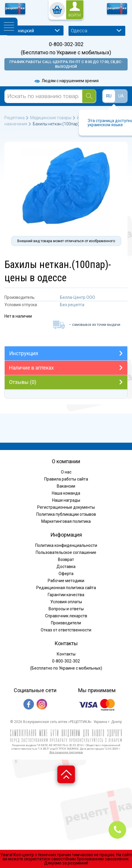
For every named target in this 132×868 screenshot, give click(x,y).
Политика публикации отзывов (66, 514)
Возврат (66, 559)
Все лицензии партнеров (66, 752)
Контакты (66, 654)
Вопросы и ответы (66, 609)
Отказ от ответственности (66, 630)
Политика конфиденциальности (66, 545)
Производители (66, 623)
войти (75, 15)
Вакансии (66, 486)
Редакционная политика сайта (66, 588)
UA (121, 96)
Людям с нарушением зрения (66, 81)
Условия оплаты (66, 602)
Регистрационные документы (66, 507)
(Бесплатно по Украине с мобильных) (66, 53)
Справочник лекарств (66, 616)
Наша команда (66, 493)
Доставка (66, 567)
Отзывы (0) (23, 382)
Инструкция (24, 353)
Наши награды (66, 500)
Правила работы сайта (66, 479)
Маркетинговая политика (66, 521)
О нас (66, 472)
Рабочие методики (66, 581)
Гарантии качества (66, 595)
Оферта (66, 574)
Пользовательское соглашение (66, 552)
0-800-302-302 (66, 44)
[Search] (89, 96)
